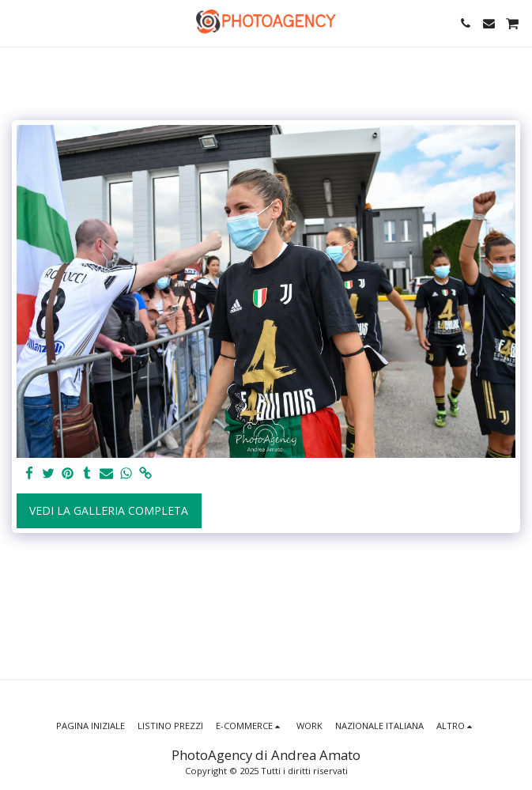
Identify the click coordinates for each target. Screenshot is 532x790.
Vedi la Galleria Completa (109, 510)
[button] (17, 23)
